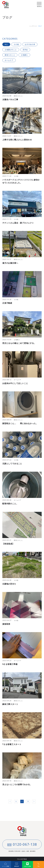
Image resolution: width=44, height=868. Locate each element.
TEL (38, 864)
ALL (6, 44)
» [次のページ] (34, 801)
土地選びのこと (11, 50)
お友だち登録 (28, 864)
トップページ (33, 26)
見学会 (25, 50)
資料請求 (17, 864)
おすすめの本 (30, 44)
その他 (16, 44)
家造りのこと (10, 55)
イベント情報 (6, 864)
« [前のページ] (10, 801)
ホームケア (9, 60)
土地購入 (24, 55)
